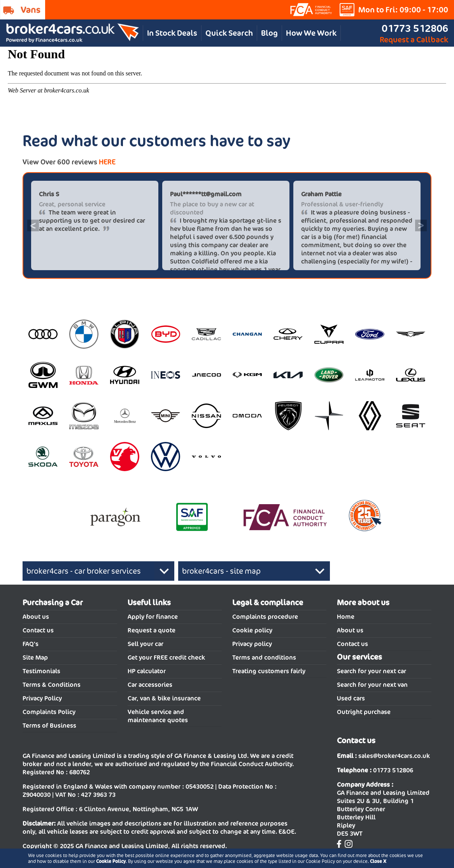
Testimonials (41, 671)
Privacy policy (252, 644)
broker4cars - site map (221, 571)
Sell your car (145, 644)
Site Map (35, 658)
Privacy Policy (42, 698)
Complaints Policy (49, 712)
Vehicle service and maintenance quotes (158, 716)
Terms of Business (49, 726)
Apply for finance (153, 617)
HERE (107, 162)
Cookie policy (252, 630)
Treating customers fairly (269, 671)
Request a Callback (414, 40)
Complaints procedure (265, 617)
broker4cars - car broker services (84, 571)
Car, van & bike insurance (164, 698)
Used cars (351, 698)
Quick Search (229, 33)
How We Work (311, 33)
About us (36, 617)
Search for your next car (372, 671)
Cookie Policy (111, 861)
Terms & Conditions (52, 685)
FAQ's (31, 644)
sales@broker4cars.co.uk (394, 756)
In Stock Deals (172, 33)
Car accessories (150, 685)
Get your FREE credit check (166, 658)
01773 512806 (415, 28)
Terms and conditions (264, 658)
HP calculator (147, 671)
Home (346, 617)
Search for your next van (372, 685)
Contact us (38, 630)
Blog (269, 33)
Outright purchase (364, 712)
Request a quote (152, 630)
